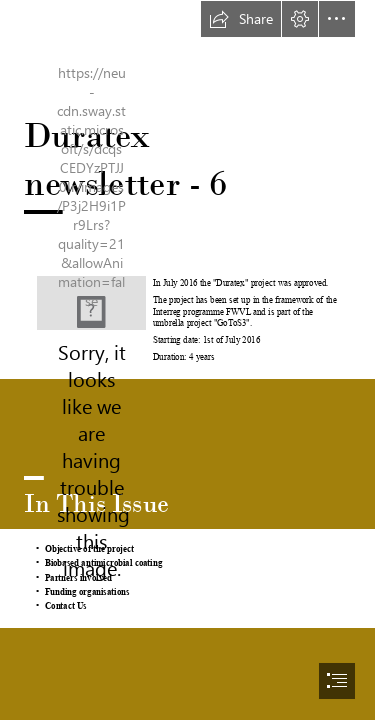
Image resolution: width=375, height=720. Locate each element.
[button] (241, 19)
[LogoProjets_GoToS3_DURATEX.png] (91, 303)
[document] (187, 360)
